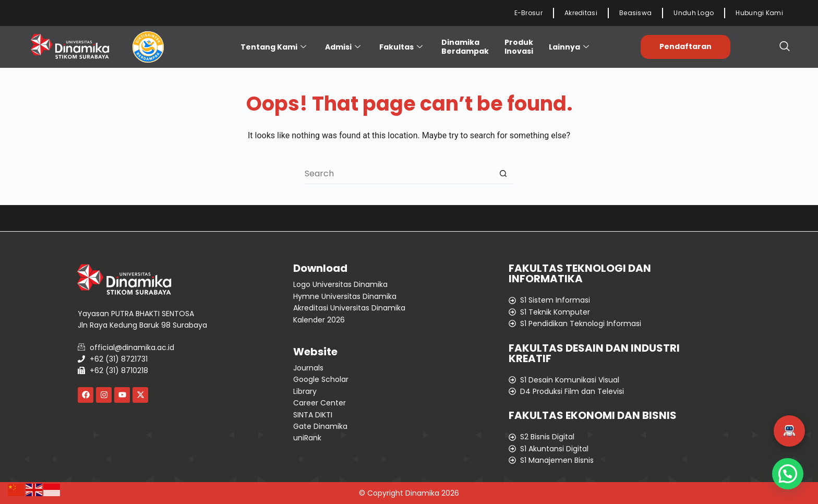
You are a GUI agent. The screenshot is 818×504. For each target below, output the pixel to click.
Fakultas (401, 47)
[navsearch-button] (785, 47)
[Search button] (503, 174)
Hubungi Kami (759, 13)
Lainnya (569, 47)
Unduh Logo (694, 13)
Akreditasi (581, 13)
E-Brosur (528, 13)
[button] (789, 431)
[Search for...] (399, 174)
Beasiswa (635, 13)
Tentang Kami (273, 47)
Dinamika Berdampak (465, 47)
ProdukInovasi (519, 47)
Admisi (343, 47)
